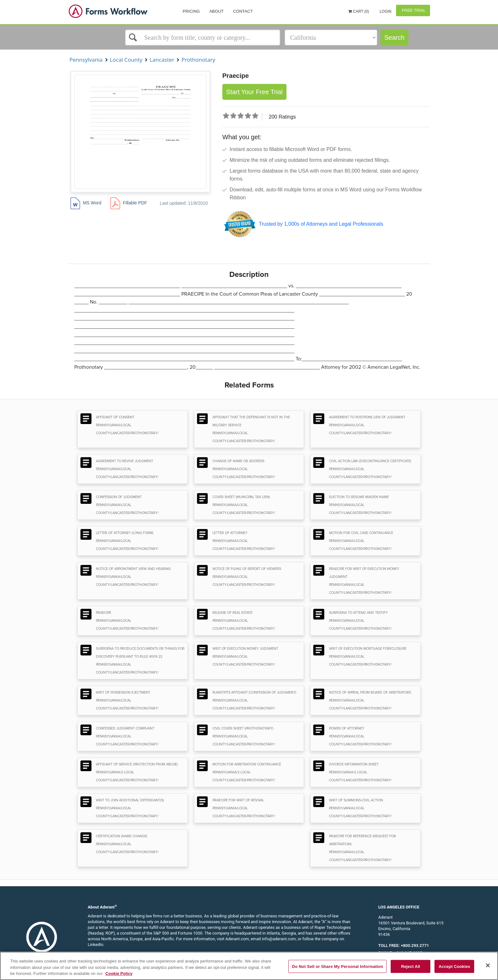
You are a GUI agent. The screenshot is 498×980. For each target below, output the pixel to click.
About (216, 11)
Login (385, 11)
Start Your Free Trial (254, 92)
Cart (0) (359, 11)
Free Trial (413, 10)
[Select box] (203, 38)
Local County (126, 60)
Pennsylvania (86, 60)
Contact (243, 11)
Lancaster (162, 60)
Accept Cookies (454, 966)
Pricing (191, 11)
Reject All (411, 966)
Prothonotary (198, 60)
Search (394, 38)
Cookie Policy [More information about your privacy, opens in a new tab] (119, 973)
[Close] (488, 965)
